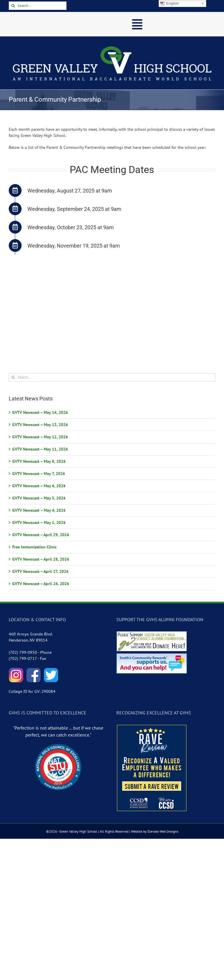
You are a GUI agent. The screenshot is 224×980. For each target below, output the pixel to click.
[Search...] (38, 6)
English (170, 3)
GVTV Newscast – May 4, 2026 (39, 510)
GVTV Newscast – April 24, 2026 (41, 584)
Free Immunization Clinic (34, 547)
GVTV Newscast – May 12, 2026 (40, 437)
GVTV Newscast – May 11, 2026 (40, 449)
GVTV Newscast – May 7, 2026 (39, 474)
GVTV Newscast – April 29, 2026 (41, 535)
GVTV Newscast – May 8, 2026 (39, 461)
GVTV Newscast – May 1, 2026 (39, 522)
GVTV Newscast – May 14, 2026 (40, 412)
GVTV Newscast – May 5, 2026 (39, 498)
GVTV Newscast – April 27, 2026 (40, 571)
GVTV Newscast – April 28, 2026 (41, 559)
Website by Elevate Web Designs (155, 831)
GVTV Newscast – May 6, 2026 (39, 486)
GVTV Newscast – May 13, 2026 (40, 425)
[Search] (13, 6)
